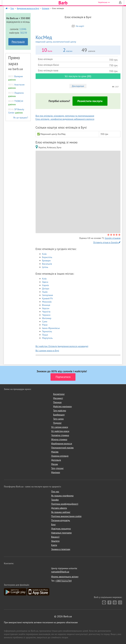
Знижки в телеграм (61, 549)
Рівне (45, 325)
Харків (46, 285)
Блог (53, 524)
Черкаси (46, 315)
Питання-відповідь (61, 520)
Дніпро (46, 289)
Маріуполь (47, 338)
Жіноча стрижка (59, 439)
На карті (78, 26)
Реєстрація (18, 42)
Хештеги (55, 541)
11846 (23, 29)
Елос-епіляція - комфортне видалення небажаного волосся (65, 119)
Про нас (55, 491)
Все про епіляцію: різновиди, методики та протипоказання (65, 116)
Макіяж (55, 452)
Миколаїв (47, 302)
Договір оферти (59, 508)
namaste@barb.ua (60, 572)
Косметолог (59, 394)
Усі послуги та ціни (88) (78, 76)
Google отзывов (113, 238)
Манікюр (56, 472)
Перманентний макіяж (62, 448)
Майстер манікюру (63, 406)
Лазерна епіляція (60, 456)
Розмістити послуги (90, 101)
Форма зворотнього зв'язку (65, 577)
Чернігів (46, 312)
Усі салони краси (60, 427)
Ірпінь (45, 267)
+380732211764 (63, 581)
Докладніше (78, 86)
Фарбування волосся (62, 444)
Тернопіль (47, 331)
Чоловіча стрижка (60, 435)
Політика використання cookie (66, 516)
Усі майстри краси (60, 431)
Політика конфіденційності (65, 504)
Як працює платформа (62, 496)
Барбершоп (59, 415)
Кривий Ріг (48, 298)
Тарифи (55, 500)
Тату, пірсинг (57, 468)
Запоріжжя (48, 295)
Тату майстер (60, 411)
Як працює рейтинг (61, 512)
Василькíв (47, 264)
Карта (54, 545)
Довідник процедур (61, 529)
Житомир (47, 318)
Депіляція (56, 460)
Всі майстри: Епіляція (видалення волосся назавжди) (62, 346)
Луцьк (45, 335)
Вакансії (55, 537)
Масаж (55, 464)
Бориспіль (47, 257)
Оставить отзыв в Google (107, 242)
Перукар (57, 402)
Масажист (58, 398)
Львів (45, 292)
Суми (45, 322)
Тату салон (58, 419)
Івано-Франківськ (51, 328)
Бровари (46, 261)
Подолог (57, 423)
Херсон (46, 308)
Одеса (45, 282)
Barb (63, 3)
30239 (23, 33)
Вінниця (46, 305)
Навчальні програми (61, 533)
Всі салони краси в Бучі (47, 351)
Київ (44, 254)
